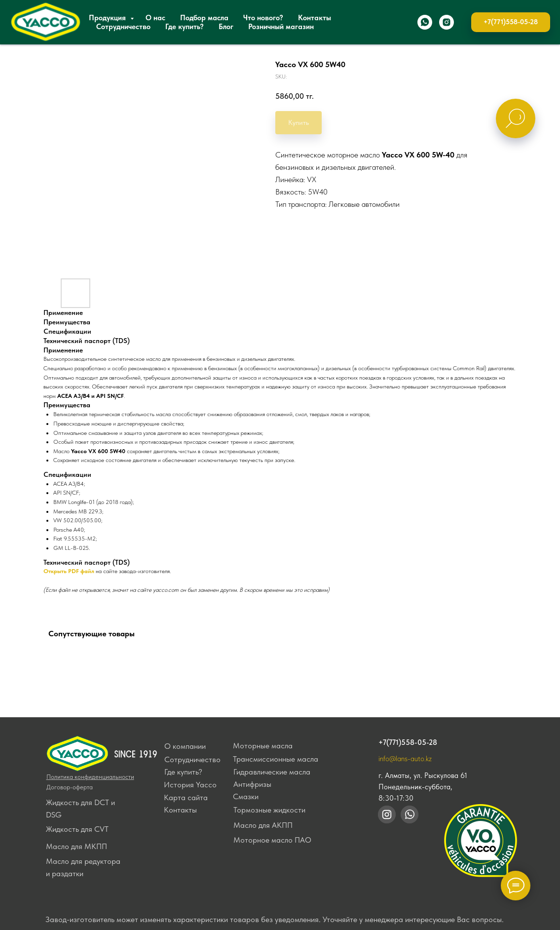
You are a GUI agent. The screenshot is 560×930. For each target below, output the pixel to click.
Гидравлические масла (272, 772)
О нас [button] (155, 18)
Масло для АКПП (263, 825)
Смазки (246, 796)
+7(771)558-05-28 (408, 742)
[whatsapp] (425, 22)
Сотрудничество (123, 27)
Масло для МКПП (76, 846)
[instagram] (447, 22)
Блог (226, 27)
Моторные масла (263, 746)
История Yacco (190, 785)
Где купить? (185, 27)
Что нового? (263, 18)
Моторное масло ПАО (272, 840)
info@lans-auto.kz (405, 759)
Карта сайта (186, 797)
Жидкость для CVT (77, 829)
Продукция (108, 18)
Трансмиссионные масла (276, 759)
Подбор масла (204, 18)
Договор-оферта (70, 787)
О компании (185, 746)
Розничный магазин (281, 27)
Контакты (315, 18)
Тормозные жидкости (269, 810)
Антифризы (252, 784)
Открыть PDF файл (69, 571)
